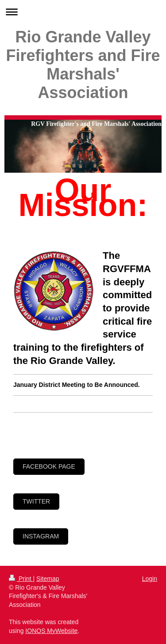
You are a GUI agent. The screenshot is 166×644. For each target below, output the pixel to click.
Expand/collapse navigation (83, 12)
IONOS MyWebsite (51, 631)
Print (21, 579)
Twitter (36, 501)
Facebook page (49, 466)
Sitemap (48, 579)
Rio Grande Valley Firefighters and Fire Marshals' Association (83, 65)
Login (150, 579)
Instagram (41, 536)
